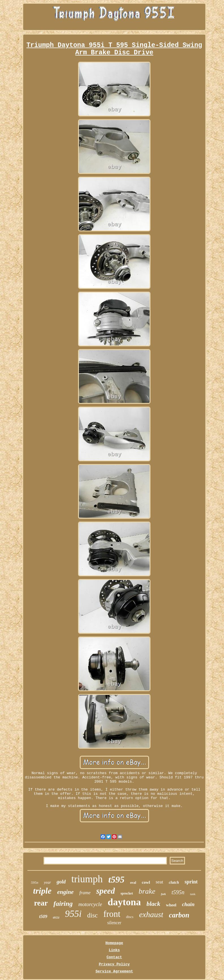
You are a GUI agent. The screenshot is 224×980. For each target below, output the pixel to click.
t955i (56, 917)
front (112, 914)
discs (130, 917)
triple (42, 891)
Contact (114, 957)
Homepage (114, 943)
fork (163, 894)
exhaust (151, 914)
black (153, 904)
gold (61, 882)
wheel (171, 905)
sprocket (127, 893)
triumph (87, 879)
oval (133, 883)
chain (188, 904)
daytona (124, 902)
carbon (179, 915)
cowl (146, 882)
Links (114, 950)
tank (193, 894)
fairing (63, 904)
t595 (116, 879)
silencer (114, 923)
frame (85, 893)
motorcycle (90, 904)
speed (105, 891)
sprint (191, 882)
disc (92, 915)
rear (41, 903)
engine (65, 892)
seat (159, 882)
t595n (178, 892)
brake (147, 891)
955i (73, 914)
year (47, 882)
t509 (43, 916)
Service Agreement (114, 971)
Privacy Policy (114, 964)
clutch (174, 882)
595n (35, 882)
